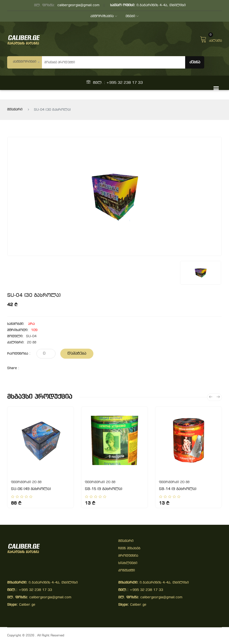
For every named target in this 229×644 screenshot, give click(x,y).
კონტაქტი (127, 571)
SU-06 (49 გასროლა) (31, 489)
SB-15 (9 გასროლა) (104, 489)
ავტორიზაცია (104, 16)
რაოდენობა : (19, 354)
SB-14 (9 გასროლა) (178, 489)
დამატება (77, 354)
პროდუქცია (128, 556)
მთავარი (15, 110)
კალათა (211, 39)
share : (13, 368)
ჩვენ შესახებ (129, 548)
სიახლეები (128, 563)
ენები (132, 16)
